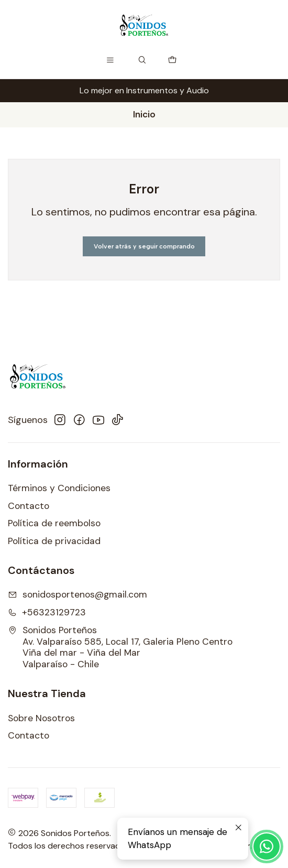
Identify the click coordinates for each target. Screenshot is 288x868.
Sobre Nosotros (41, 718)
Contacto (29, 506)
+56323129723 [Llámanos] (47, 612)
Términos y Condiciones (59, 488)
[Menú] (110, 60)
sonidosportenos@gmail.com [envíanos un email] (77, 594)
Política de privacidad (54, 541)
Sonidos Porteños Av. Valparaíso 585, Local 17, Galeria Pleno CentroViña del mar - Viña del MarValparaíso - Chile (120, 647)
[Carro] (173, 60)
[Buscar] (142, 60)
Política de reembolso (54, 523)
